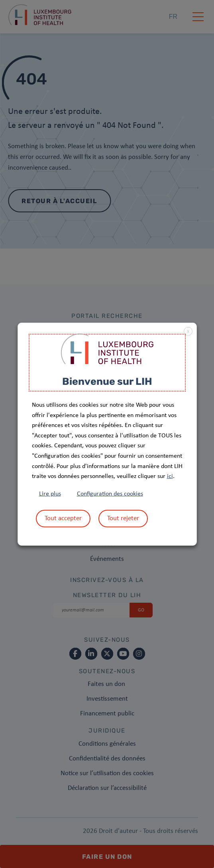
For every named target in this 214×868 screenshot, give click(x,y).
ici (170, 476)
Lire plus (50, 494)
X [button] (188, 331)
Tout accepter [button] (63, 518)
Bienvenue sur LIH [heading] (107, 381)
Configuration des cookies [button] (110, 494)
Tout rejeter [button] (123, 518)
